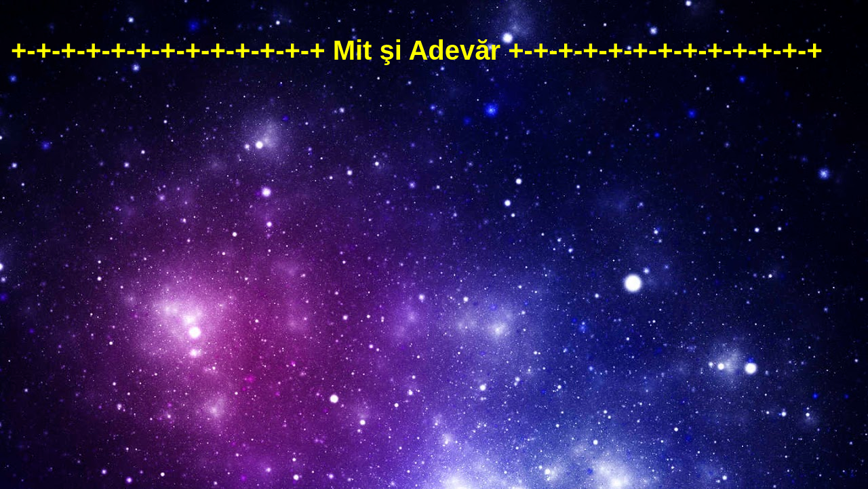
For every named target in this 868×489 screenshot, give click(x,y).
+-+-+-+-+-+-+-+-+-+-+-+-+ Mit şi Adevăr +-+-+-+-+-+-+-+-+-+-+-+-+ (417, 50)
